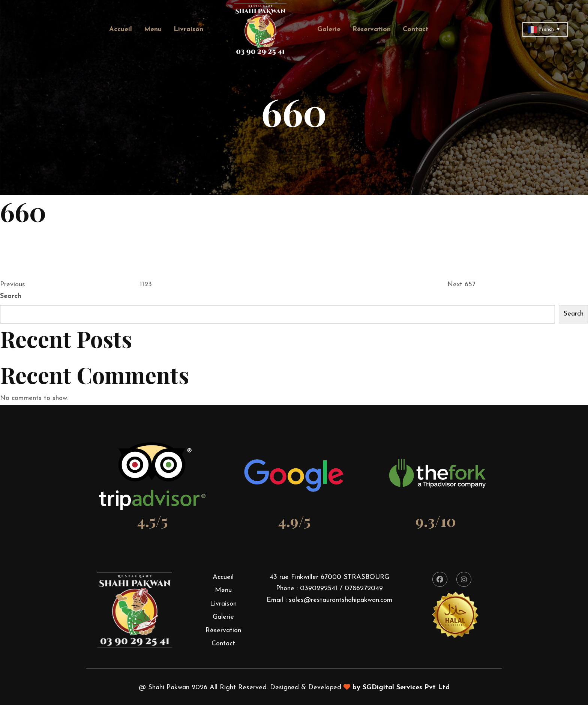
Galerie (329, 29)
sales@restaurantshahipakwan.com (340, 600)
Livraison (188, 29)
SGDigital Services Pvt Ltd (406, 688)
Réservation (372, 29)
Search (11, 296)
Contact (416, 29)
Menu (153, 29)
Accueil (121, 29)
